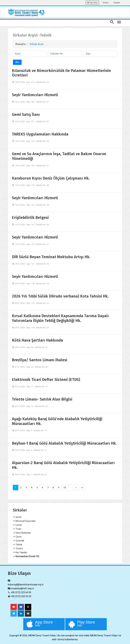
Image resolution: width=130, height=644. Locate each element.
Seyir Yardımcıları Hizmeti (35, 95)
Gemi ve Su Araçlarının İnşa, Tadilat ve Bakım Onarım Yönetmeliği (59, 156)
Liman (17, 525)
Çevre (17, 537)
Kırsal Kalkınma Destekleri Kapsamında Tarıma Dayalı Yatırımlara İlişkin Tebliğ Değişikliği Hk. (60, 318)
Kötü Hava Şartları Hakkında (37, 340)
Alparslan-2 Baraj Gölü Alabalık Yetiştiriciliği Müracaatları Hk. (63, 465)
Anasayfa (20, 44)
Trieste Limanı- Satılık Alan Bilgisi (42, 399)
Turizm (18, 548)
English (117, 3)
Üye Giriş (92, 3)
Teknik (17, 545)
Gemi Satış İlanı (26, 115)
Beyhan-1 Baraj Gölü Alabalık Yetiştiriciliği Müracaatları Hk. (64, 443)
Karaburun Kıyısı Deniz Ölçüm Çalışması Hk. (51, 178)
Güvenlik (18, 541)
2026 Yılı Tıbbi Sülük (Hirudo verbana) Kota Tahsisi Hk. (60, 296)
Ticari (17, 529)
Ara (17, 62)
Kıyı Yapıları (20, 552)
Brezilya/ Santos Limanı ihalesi (40, 360)
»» (82, 488)
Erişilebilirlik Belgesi (30, 218)
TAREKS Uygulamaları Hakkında (40, 134)
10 (65, 488)
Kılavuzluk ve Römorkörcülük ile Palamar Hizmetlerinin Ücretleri (61, 73)
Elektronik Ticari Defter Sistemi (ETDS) (46, 380)
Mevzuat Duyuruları (24, 521)
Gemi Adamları (22, 533)
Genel (17, 517)
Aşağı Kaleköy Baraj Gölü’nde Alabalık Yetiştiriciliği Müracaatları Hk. (57, 421)
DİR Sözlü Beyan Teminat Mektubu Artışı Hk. (51, 257)
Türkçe (106, 3)
